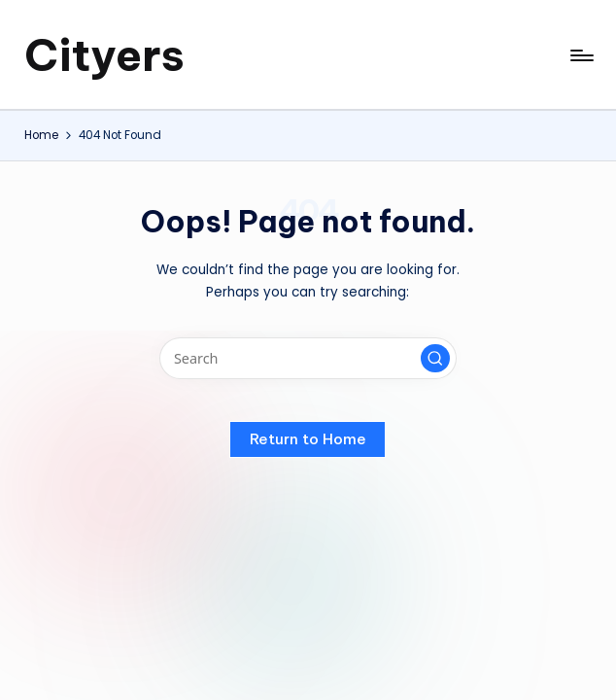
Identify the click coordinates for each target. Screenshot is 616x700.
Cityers (104, 55)
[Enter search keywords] (308, 358)
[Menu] (581, 55)
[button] (435, 359)
